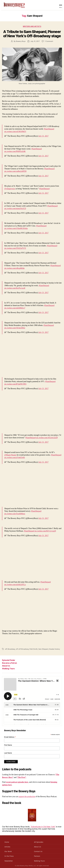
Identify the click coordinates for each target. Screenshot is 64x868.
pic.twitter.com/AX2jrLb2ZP (47, 438)
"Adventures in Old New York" (43, 827)
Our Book (8, 851)
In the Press (9, 856)
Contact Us (38, 851)
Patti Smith (34, 649)
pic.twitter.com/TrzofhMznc (15, 514)
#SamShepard (49, 129)
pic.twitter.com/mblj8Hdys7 (15, 308)
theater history (54, 649)
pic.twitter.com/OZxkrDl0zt (15, 328)
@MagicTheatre (10, 455)
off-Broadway (10, 649)
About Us (6, 666)
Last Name (8, 753)
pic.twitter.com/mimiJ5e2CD (15, 209)
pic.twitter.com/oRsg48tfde (14, 268)
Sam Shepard (43, 649)
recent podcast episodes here (17, 782)
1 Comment (49, 41)
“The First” (21, 777)
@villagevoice (10, 189)
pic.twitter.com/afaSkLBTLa (15, 585)
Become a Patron (9, 663)
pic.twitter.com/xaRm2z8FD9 (15, 171)
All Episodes (39, 842)
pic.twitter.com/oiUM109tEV (15, 132)
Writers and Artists (32, 26)
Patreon (37, 856)
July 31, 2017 (35, 41)
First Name (8, 745)
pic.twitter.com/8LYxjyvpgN (45, 531)
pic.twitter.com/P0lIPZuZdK (15, 151)
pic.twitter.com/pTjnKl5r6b (15, 458)
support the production (27, 797)
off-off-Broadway (22, 649)
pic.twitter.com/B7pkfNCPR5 (15, 384)
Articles (7, 847)
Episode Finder (9, 660)
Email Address (10, 737)
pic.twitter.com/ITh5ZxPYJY (15, 248)
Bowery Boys (21, 41)
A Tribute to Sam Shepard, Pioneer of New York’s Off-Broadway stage (32, 34)
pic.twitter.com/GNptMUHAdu (16, 228)
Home (7, 842)
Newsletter (9, 861)
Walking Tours (8, 669)
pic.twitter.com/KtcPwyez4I (15, 288)
